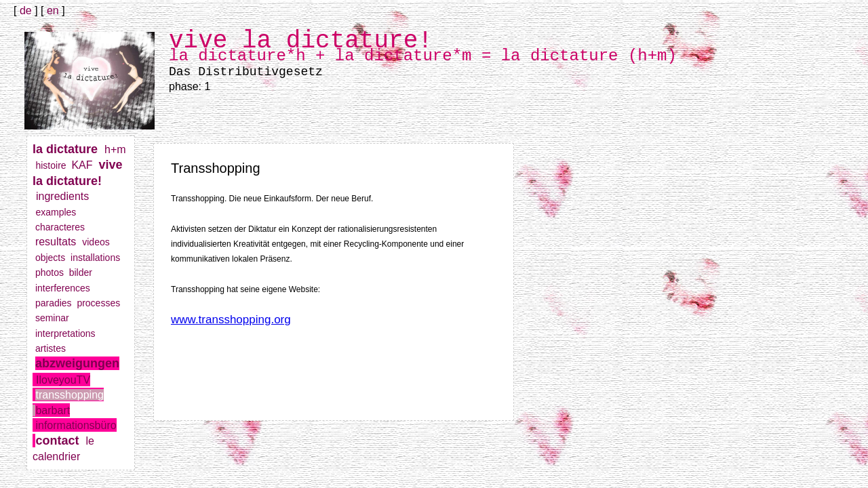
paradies (56, 303)
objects (53, 258)
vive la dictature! (77, 180)
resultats (59, 242)
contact (60, 441)
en (53, 11)
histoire (53, 165)
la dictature (68, 149)
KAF (85, 165)
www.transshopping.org (231, 320)
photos (52, 272)
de (26, 11)
